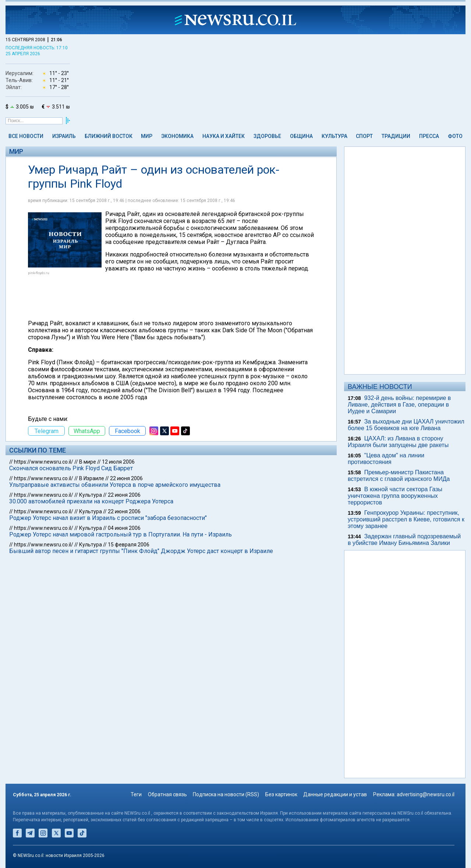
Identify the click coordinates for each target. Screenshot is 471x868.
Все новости (26, 136)
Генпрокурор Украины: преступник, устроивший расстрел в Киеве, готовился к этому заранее (406, 519)
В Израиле (92, 478)
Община (301, 136)
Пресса (429, 136)
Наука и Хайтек (224, 136)
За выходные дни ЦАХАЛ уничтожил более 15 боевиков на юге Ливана (406, 425)
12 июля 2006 (118, 462)
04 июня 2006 (124, 528)
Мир (147, 136)
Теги (136, 794)
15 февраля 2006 (129, 545)
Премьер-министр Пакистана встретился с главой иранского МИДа (399, 476)
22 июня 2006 (126, 478)
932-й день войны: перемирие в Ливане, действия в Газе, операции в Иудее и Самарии (399, 405)
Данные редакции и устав (335, 794)
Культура (334, 136)
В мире (88, 462)
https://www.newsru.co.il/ (44, 462)
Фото (455, 136)
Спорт (364, 136)
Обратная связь (167, 794)
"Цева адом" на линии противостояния (386, 459)
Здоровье (267, 136)
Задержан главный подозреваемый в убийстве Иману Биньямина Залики (404, 540)
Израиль (64, 136)
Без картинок (281, 794)
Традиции (396, 136)
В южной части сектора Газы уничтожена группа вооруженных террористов (395, 496)
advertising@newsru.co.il (426, 794)
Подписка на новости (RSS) (226, 794)
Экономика (177, 136)
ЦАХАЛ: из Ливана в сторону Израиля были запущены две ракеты (398, 442)
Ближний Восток (109, 136)
